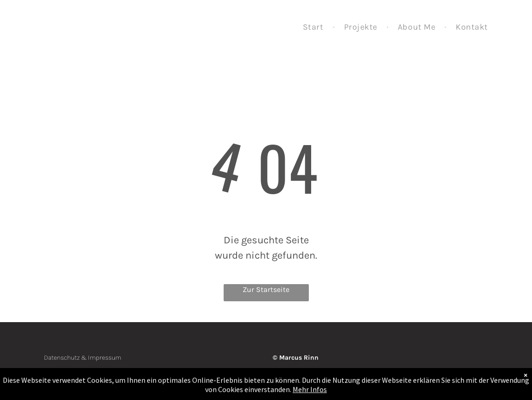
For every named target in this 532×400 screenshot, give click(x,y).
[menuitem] (314, 27)
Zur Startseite (266, 289)
